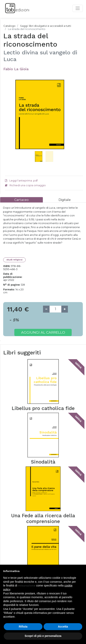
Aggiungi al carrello (43, 332)
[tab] (21, 200)
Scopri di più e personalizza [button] (43, 636)
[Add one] (65, 309)
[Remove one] (46, 309)
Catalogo (9, 26)
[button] (11, 119)
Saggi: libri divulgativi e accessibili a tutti (46, 26)
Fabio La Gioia (16, 69)
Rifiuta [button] (23, 627)
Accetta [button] (63, 627)
